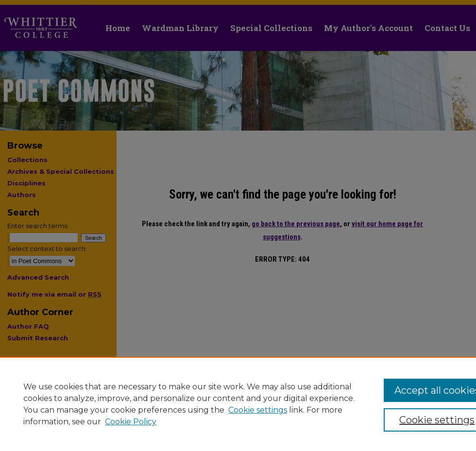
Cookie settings (258, 410)
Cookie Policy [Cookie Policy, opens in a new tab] (131, 422)
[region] (238, 404)
